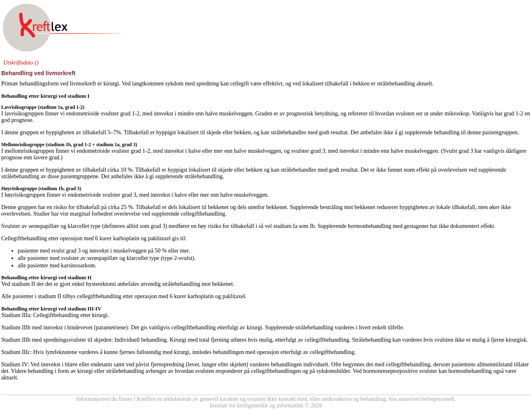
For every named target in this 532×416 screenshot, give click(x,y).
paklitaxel (159, 238)
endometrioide (83, 114)
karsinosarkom (78, 265)
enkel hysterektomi (94, 284)
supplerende (419, 132)
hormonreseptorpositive (390, 371)
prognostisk (300, 114)
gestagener (416, 226)
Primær (10, 84)
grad (125, 114)
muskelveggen (265, 151)
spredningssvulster (65, 340)
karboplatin (126, 238)
